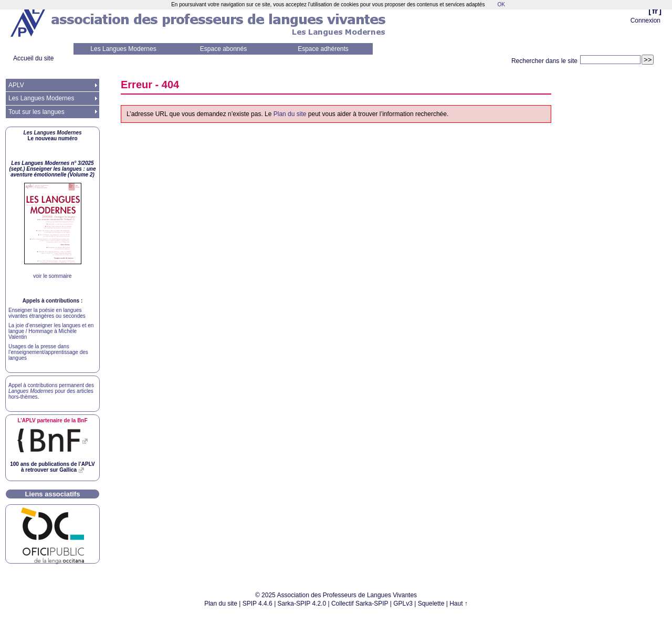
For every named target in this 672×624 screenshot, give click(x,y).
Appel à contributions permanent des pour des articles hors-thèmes (51, 391)
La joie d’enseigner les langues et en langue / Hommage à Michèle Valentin (51, 331)
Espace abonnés (223, 49)
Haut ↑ (459, 604)
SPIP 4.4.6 (258, 604)
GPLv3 (403, 604)
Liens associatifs (53, 494)
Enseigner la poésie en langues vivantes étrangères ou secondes (47, 313)
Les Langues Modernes (123, 49)
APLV (16, 85)
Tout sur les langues (36, 112)
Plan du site (290, 114)
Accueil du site (33, 58)
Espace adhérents (323, 49)
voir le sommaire (52, 276)
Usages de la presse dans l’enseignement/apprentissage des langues (48, 352)
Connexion (645, 20)
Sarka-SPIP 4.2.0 (302, 604)
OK (501, 4)
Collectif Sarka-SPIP (360, 604)
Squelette (431, 604)
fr (655, 11)
